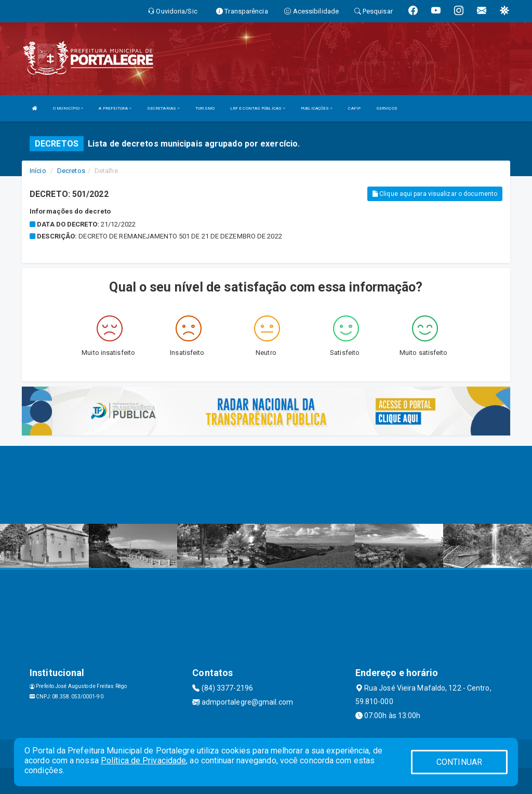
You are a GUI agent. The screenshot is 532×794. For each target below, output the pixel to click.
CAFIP (354, 108)
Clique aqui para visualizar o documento (435, 194)
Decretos (71, 171)
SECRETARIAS (163, 108)
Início (38, 171)
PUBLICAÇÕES (317, 108)
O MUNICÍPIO (68, 108)
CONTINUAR (459, 762)
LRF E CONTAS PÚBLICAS (258, 108)
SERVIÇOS (387, 108)
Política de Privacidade (143, 760)
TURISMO (205, 108)
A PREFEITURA (115, 108)
